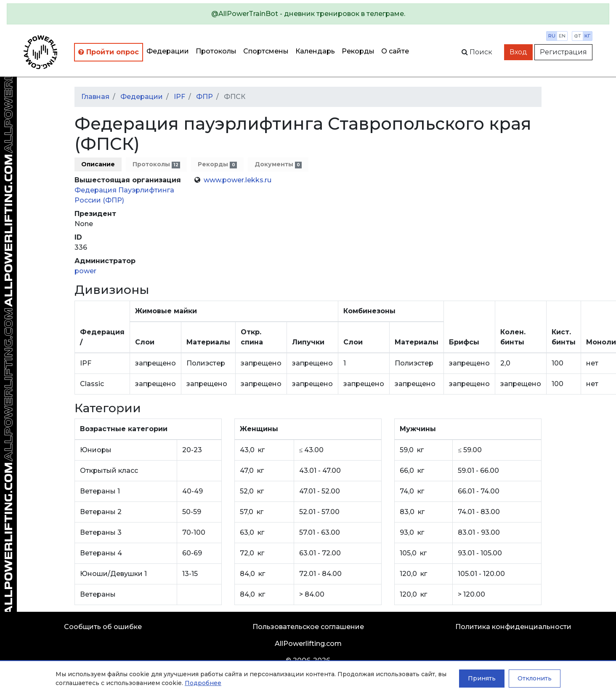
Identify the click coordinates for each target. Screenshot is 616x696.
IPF (179, 97)
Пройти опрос (109, 52)
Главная (95, 97)
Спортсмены (266, 51)
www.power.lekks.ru (238, 180)
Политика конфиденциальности (513, 627)
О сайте (395, 51)
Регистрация (563, 52)
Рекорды (358, 51)
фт (577, 36)
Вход (518, 52)
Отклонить (535, 678)
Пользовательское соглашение (308, 627)
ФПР (204, 97)
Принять (482, 678)
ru (552, 36)
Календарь (315, 51)
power (85, 271)
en (562, 36)
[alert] (308, 14)
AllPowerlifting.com (308, 644)
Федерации (168, 51)
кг (587, 36)
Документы (278, 164)
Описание (98, 164)
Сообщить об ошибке (103, 627)
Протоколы (216, 51)
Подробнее (203, 683)
